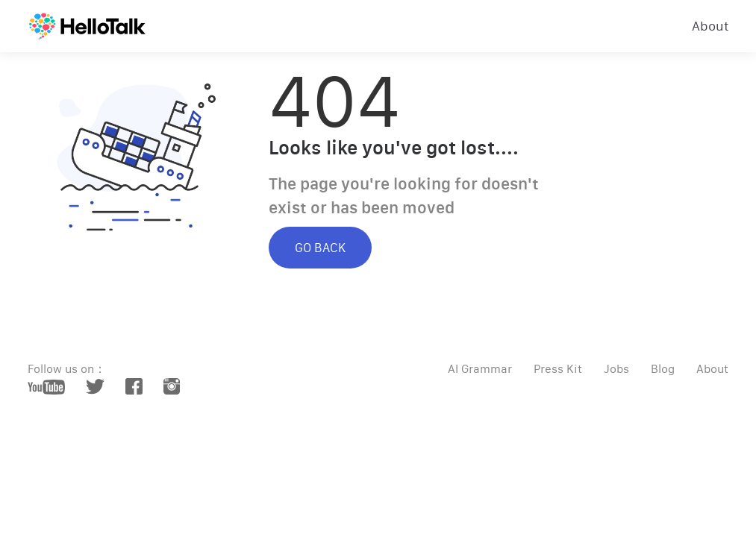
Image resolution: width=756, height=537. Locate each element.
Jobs (616, 369)
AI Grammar (480, 369)
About (710, 26)
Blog (663, 369)
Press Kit (558, 369)
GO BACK (320, 248)
